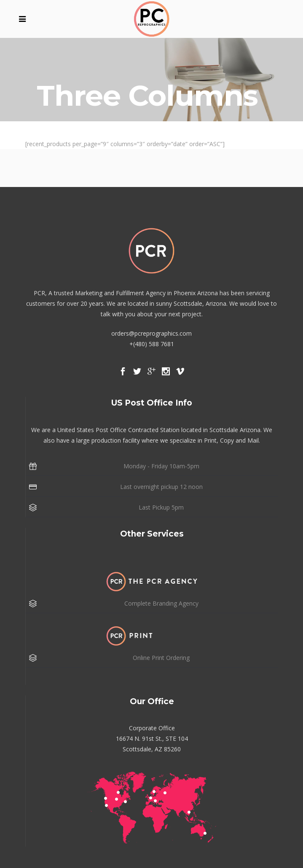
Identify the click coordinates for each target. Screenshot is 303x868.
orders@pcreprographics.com (151, 333)
